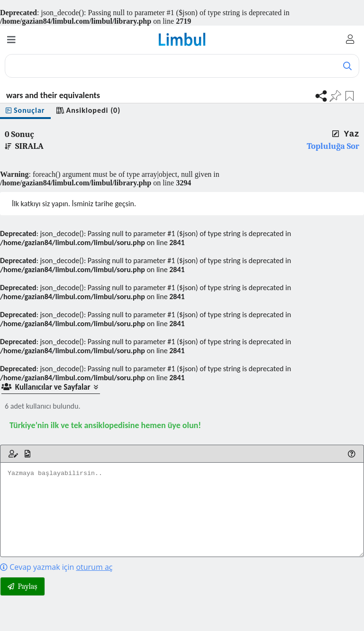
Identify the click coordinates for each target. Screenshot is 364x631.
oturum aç (94, 567)
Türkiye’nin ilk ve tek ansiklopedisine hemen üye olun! (105, 425)
